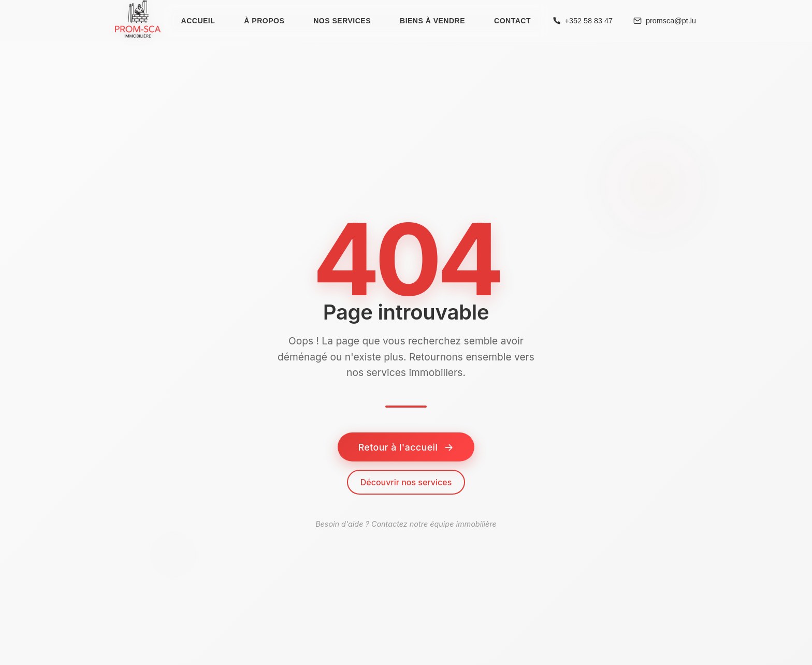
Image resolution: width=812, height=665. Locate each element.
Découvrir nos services (406, 482)
